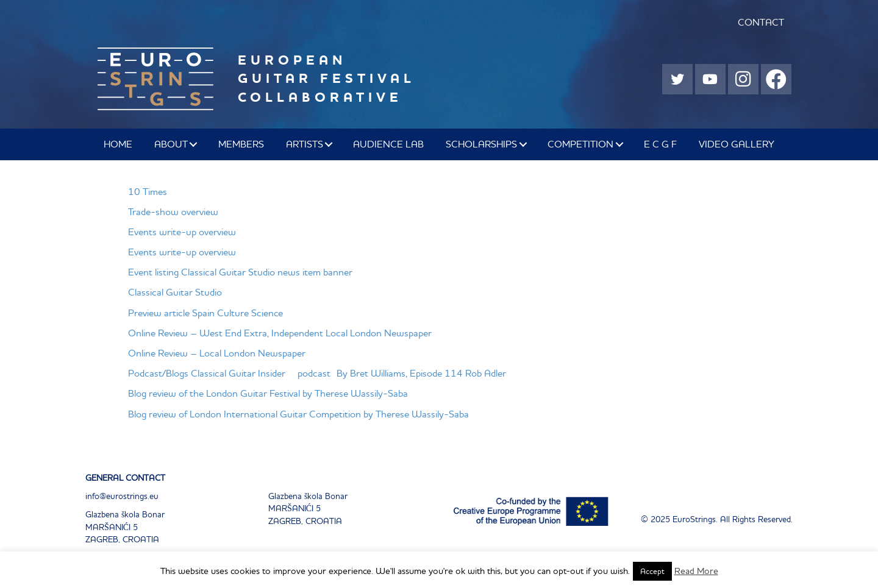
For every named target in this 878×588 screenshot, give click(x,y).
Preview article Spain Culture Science (205, 313)
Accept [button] (652, 571)
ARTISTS (305, 144)
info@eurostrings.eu (122, 496)
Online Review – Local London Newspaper (217, 353)
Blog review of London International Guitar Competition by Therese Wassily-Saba (298, 414)
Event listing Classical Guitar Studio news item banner (240, 272)
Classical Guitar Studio (175, 292)
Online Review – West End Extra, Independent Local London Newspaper (280, 333)
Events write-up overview (182, 232)
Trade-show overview (173, 211)
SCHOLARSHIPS (481, 144)
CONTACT (761, 22)
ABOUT (171, 144)
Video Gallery (737, 144)
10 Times (148, 191)
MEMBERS (241, 144)
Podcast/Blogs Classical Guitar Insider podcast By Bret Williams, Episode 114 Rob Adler (317, 373)
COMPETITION (580, 144)
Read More (696, 571)
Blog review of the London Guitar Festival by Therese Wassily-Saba (268, 393)
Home (118, 144)
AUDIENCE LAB (388, 144)
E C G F (660, 144)
